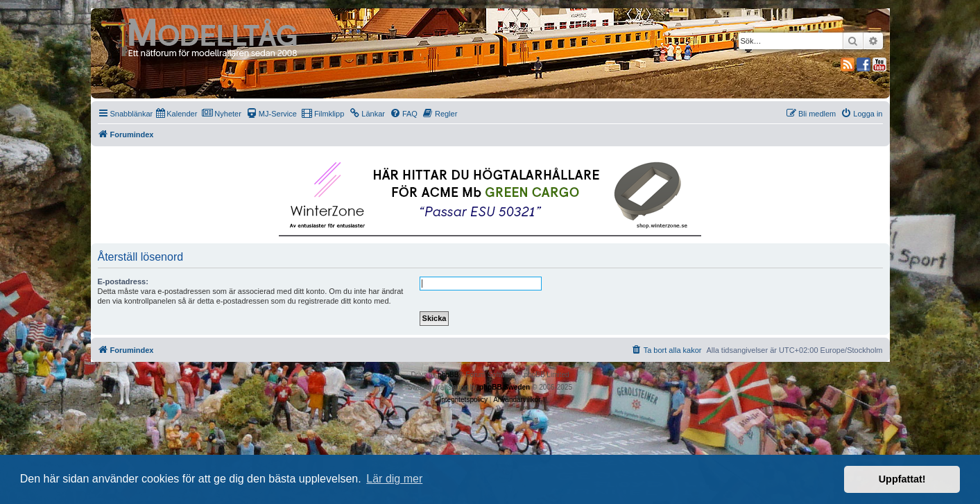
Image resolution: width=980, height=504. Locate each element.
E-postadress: (123, 281)
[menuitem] (177, 114)
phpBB (448, 375)
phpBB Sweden (505, 387)
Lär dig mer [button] (394, 479)
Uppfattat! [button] (902, 479)
